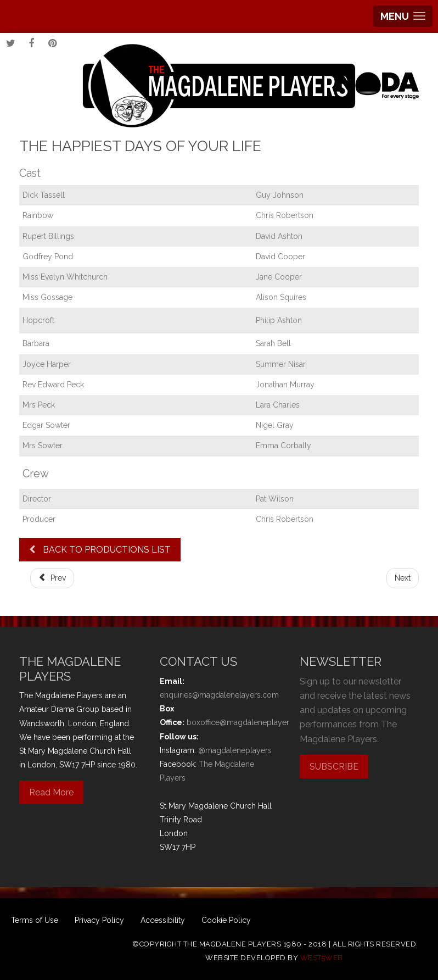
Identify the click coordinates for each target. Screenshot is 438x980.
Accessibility (163, 920)
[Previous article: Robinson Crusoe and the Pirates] (52, 578)
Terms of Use (35, 920)
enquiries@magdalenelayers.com (219, 695)
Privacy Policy (99, 920)
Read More (51, 792)
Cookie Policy (226, 920)
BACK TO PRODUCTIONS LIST (100, 550)
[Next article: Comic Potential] (403, 578)
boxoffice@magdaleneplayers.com (249, 722)
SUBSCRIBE (334, 767)
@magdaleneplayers (235, 750)
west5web (322, 958)
